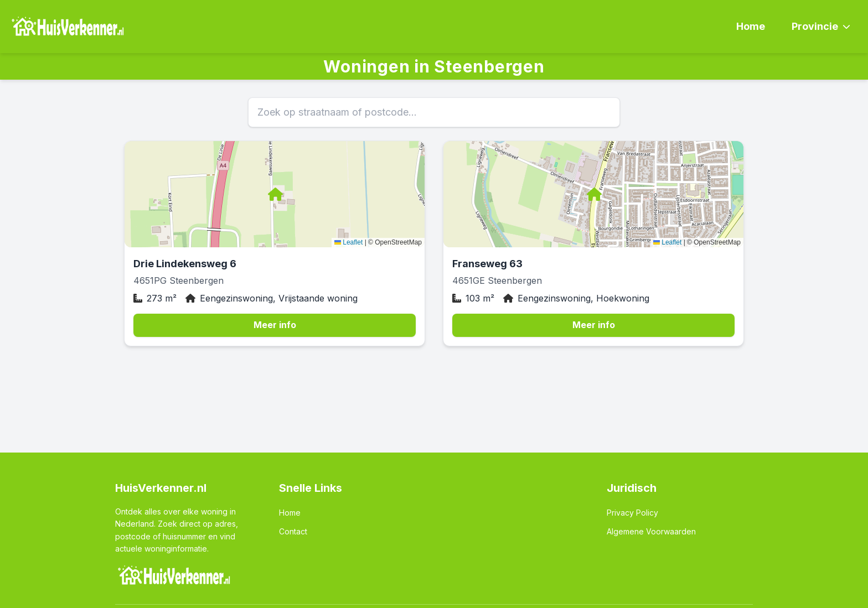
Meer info (275, 325)
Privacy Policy (632, 513)
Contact (293, 531)
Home (751, 26)
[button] (275, 194)
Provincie (821, 26)
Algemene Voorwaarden (651, 531)
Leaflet (348, 242)
